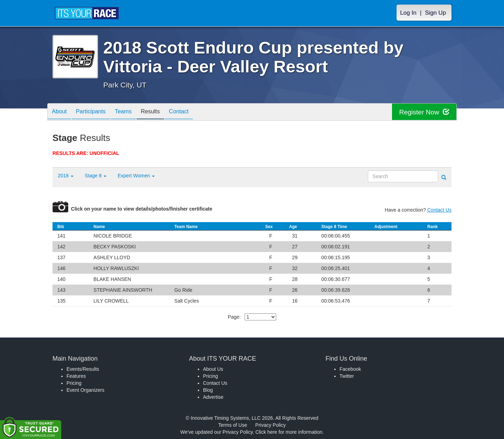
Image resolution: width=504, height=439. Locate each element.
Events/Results (83, 369)
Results (160, 112)
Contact (191, 112)
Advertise (213, 397)
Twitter (347, 376)
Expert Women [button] (136, 176)
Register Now (423, 112)
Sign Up (435, 13)
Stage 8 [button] (96, 176)
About (61, 112)
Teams (130, 112)
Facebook (350, 369)
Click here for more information (289, 432)
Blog (208, 390)
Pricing (74, 383)
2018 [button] (66, 176)
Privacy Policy (270, 425)
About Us (213, 369)
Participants (95, 112)
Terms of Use (233, 425)
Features (76, 376)
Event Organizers (85, 390)
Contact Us (439, 210)
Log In (408, 13)
